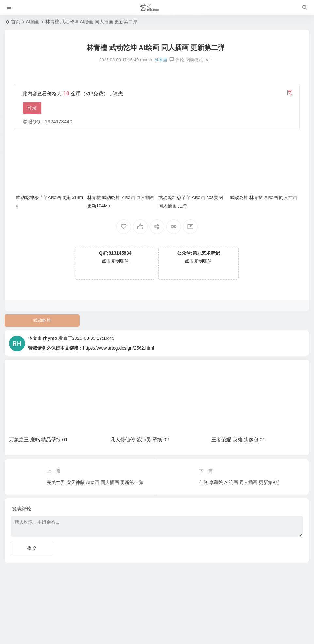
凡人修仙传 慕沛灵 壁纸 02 (140, 440)
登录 (32, 108)
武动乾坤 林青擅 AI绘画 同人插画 (264, 197)
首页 (16, 22)
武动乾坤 (42, 320)
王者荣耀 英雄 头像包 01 (238, 440)
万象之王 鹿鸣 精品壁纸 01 (38, 440)
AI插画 (33, 22)
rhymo (50, 338)
